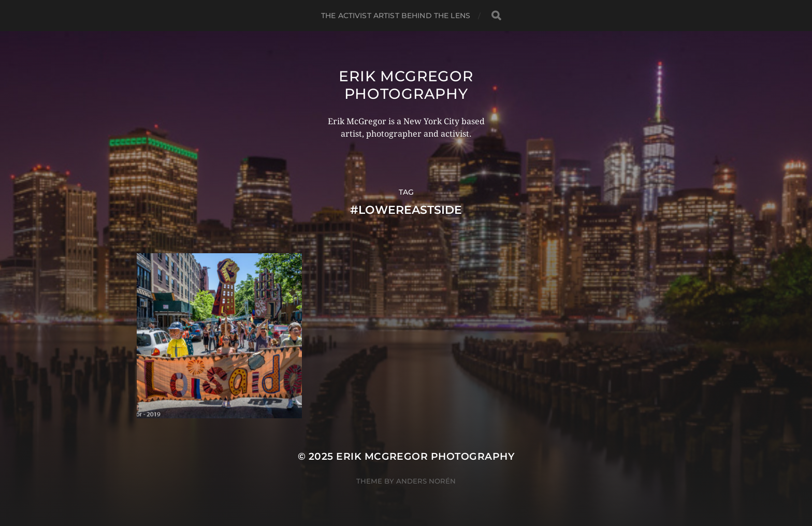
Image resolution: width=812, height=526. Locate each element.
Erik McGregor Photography (406, 85)
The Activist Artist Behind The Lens (396, 16)
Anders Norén (426, 481)
